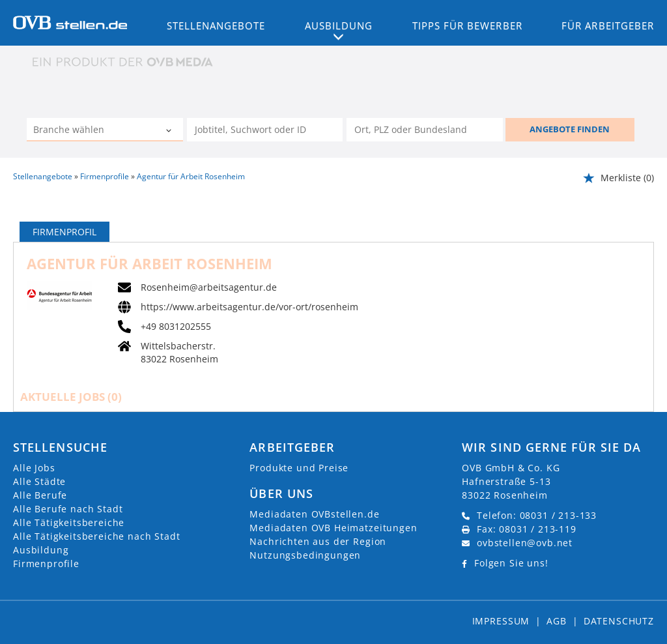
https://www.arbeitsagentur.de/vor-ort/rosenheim (249, 307)
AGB (557, 621)
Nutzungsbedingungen (305, 555)
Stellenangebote (216, 25)
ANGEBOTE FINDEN (570, 129)
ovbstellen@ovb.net (525, 543)
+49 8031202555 (176, 327)
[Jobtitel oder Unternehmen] (265, 130)
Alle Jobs (34, 468)
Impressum (501, 621)
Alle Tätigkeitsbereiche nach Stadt (97, 536)
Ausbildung (41, 550)
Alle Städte (39, 481)
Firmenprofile (46, 563)
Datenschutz (619, 621)
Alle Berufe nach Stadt (68, 509)
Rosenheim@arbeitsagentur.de (209, 287)
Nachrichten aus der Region (318, 541)
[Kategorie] (92, 131)
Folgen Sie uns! (511, 563)
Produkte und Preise (299, 468)
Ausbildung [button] (339, 25)
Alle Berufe (40, 495)
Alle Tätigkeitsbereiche (69, 522)
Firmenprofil (64, 232)
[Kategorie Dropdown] (170, 131)
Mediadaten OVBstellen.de (314, 514)
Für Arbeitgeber (608, 25)
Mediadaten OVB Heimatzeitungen (333, 528)
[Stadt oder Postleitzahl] (425, 130)
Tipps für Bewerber (467, 25)
